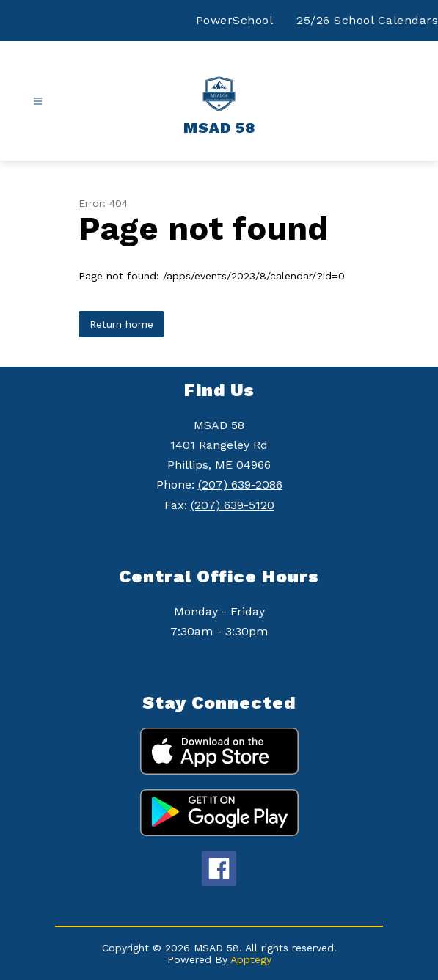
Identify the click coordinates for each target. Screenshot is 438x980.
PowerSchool (235, 20)
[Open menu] (38, 102)
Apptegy (251, 959)
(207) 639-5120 (233, 505)
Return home (121, 324)
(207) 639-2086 (240, 484)
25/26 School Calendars (367, 20)
